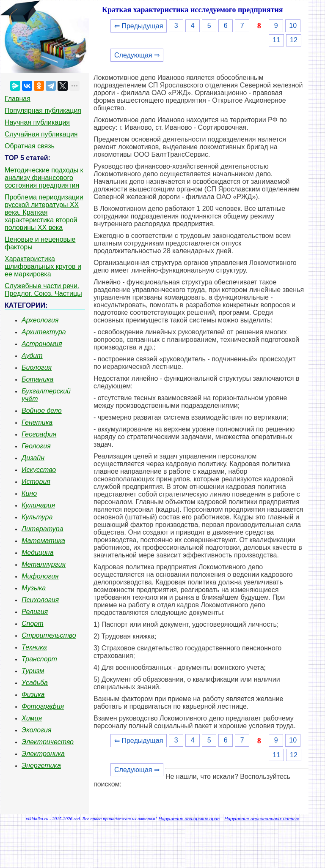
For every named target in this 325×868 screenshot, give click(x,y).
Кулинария (38, 505)
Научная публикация (37, 122)
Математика (43, 541)
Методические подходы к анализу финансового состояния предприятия (44, 178)
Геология (36, 446)
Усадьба (35, 683)
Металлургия (44, 564)
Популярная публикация (43, 111)
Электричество (48, 742)
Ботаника (38, 379)
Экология (36, 730)
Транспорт (39, 659)
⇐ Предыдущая (139, 26)
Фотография (43, 706)
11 (276, 40)
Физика (33, 695)
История (36, 482)
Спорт (33, 624)
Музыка (34, 588)
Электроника (43, 754)
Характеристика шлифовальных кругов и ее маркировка (43, 266)
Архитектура (44, 332)
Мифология (40, 576)
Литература (43, 529)
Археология (40, 320)
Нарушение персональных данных (262, 819)
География (39, 434)
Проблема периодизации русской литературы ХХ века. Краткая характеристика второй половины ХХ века (44, 212)
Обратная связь (30, 146)
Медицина (38, 553)
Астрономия (42, 344)
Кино (29, 493)
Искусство (39, 470)
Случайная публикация (41, 134)
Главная (18, 99)
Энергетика (41, 766)
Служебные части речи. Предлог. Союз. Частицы (43, 290)
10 (293, 26)
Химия (32, 718)
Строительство (49, 635)
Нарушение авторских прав (189, 819)
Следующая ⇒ (137, 55)
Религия (35, 612)
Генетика (37, 422)
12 (294, 40)
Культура (37, 517)
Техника (34, 647)
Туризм (33, 671)
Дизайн (33, 458)
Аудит (32, 356)
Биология (37, 367)
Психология (40, 600)
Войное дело (42, 411)
